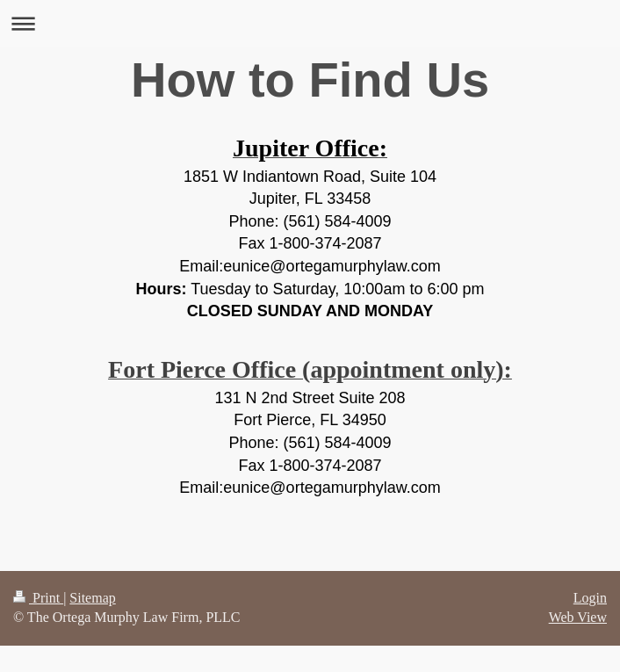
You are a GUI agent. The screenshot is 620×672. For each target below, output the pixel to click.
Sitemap (92, 598)
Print (38, 598)
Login (590, 598)
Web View (578, 617)
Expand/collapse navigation (310, 23)
